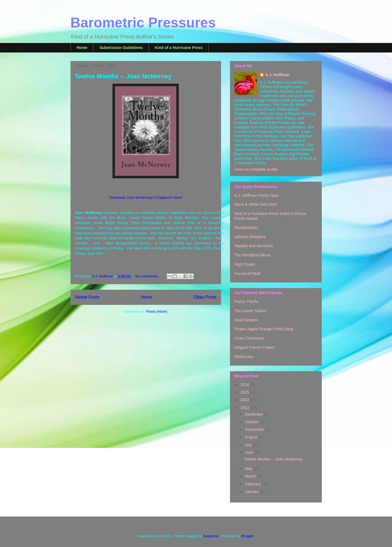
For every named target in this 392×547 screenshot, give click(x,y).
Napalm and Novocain (254, 246)
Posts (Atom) (157, 311)
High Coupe (245, 264)
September (255, 429)
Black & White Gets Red (255, 204)
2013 (245, 408)
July (249, 445)
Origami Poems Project (255, 347)
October (253, 422)
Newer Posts (87, 297)
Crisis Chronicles (249, 338)
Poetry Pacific (247, 301)
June (250, 452)
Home (82, 48)
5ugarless (211, 536)
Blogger (247, 536)
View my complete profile (256, 169)
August (252, 437)
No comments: (148, 276)
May (249, 469)
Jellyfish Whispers (250, 237)
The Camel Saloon (251, 311)
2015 (245, 392)
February (253, 484)
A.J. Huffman (277, 75)
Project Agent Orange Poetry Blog (264, 329)
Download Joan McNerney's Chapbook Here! (146, 197)
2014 (245, 400)
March (251, 476)
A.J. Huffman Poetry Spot (257, 195)
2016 (245, 385)
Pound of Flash (248, 273)
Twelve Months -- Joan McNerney (123, 76)
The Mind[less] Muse (253, 255)
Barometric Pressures (143, 23)
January (253, 492)
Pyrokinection (246, 228)
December (255, 414)
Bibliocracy (244, 357)
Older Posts (205, 297)
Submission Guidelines (121, 48)
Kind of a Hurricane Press (179, 48)
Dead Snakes (246, 320)
